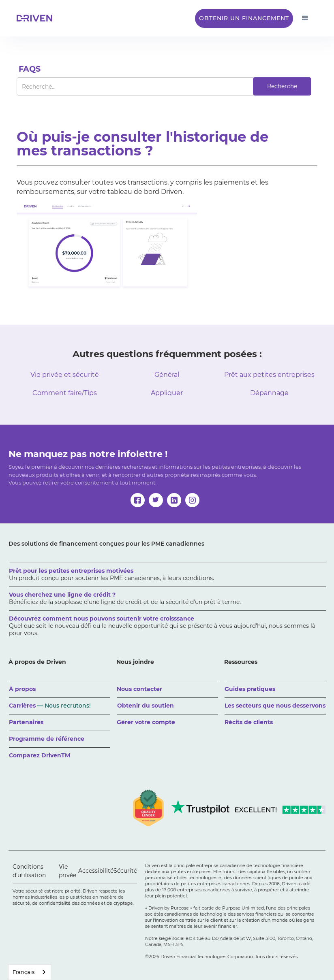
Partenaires (26, 722)
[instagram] (192, 500)
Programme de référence (47, 739)
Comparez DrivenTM (40, 755)
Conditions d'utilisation (29, 871)
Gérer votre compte (146, 722)
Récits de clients (249, 722)
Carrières (50, 706)
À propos (22, 689)
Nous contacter (139, 689)
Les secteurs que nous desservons (275, 706)
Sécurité (125, 871)
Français (24, 972)
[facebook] (138, 500)
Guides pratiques (250, 689)
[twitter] (156, 500)
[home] (37, 18)
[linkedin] (174, 500)
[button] (305, 18)
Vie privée (67, 871)
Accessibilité (96, 871)
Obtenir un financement (244, 18)
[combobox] (30, 972)
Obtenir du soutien (146, 706)
